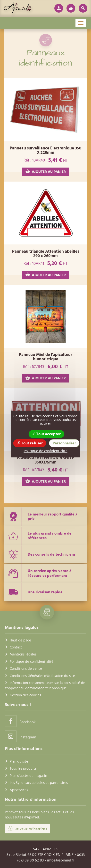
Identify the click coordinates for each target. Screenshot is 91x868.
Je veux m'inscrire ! (27, 829)
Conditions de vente (26, 669)
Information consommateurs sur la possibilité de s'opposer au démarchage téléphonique (45, 685)
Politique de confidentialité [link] (46, 451)
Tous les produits (23, 769)
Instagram (21, 736)
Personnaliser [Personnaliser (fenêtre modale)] (64, 443)
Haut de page (20, 640)
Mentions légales (23, 655)
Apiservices (19, 790)
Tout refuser (30, 443)
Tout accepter (46, 434)
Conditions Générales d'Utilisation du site (42, 676)
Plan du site (19, 761)
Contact (16, 647)
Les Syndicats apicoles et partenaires (39, 783)
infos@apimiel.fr (61, 860)
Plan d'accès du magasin (28, 776)
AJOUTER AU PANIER (46, 172)
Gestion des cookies (25, 695)
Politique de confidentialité (32, 662)
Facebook (20, 721)
